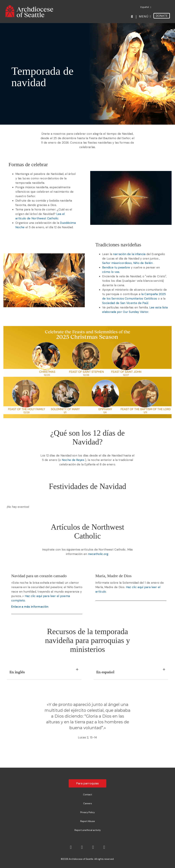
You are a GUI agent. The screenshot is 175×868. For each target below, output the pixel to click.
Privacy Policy (87, 812)
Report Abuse (88, 821)
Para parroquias (87, 783)
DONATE (162, 16)
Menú (144, 16)
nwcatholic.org (98, 554)
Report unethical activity (88, 830)
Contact (87, 795)
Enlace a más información (30, 607)
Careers (88, 803)
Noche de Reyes (73, 460)
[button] (77, 670)
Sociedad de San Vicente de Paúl (125, 303)
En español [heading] (105, 672)
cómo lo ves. (111, 272)
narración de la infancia (129, 254)
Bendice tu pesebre (116, 267)
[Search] (133, 17)
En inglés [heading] (17, 672)
